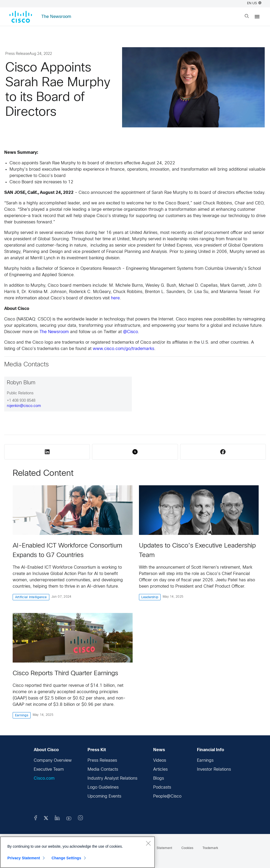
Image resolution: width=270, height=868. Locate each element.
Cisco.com (44, 778)
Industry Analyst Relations (112, 778)
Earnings (205, 761)
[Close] (148, 843)
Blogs (159, 778)
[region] (78, 852)
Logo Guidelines (103, 787)
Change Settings (66, 858)
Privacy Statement (24, 858)
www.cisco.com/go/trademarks (124, 349)
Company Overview (53, 761)
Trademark (210, 848)
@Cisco (131, 332)
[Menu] (257, 17)
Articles (160, 769)
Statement (164, 848)
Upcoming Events (104, 796)
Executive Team (49, 769)
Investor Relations (214, 769)
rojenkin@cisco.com (24, 406)
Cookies (187, 848)
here (115, 298)
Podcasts (162, 787)
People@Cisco (167, 796)
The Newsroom (56, 17)
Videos (160, 761)
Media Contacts (103, 769)
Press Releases (102, 761)
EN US (254, 3)
